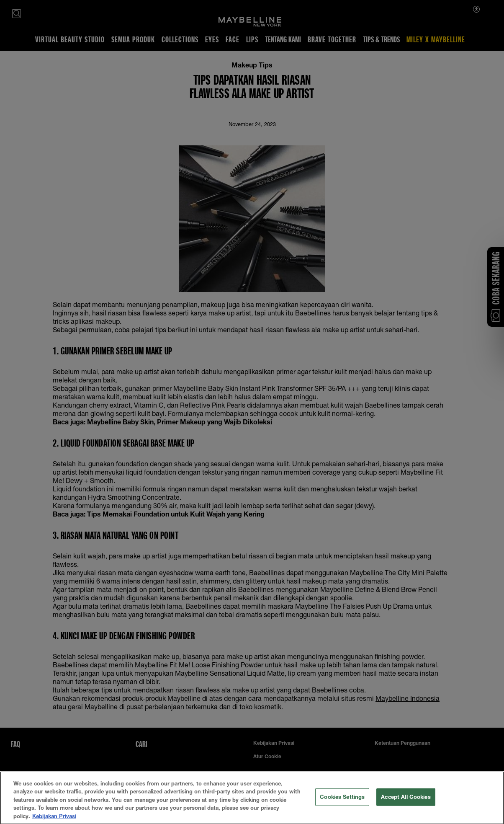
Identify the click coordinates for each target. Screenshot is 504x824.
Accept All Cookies (406, 802)
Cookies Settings (342, 802)
